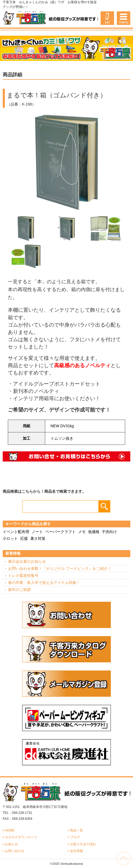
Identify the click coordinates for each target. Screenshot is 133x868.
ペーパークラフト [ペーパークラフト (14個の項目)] (61, 532)
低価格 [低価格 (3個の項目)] (94, 532)
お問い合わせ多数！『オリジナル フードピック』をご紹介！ (60, 568)
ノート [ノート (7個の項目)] (37, 532)
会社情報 (77, 851)
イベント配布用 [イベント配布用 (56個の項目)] (16, 532)
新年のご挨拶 (19, 590)
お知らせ (11, 844)
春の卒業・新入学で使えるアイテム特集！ (44, 583)
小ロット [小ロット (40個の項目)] (10, 538)
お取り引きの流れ (83, 844)
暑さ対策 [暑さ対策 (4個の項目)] (38, 538)
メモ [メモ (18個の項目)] (82, 532)
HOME (10, 830)
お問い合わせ (15, 851)
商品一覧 (77, 830)
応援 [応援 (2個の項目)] (24, 538)
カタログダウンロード (21, 837)
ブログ (75, 837)
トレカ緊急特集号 (23, 576)
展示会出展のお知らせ (27, 561)
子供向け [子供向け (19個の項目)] (109, 532)
